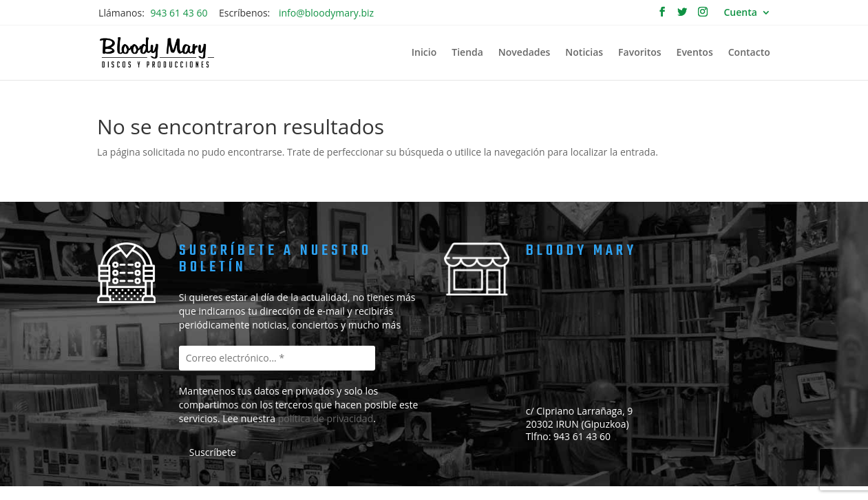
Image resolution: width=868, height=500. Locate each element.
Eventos (695, 53)
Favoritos (639, 53)
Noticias (584, 53)
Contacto (749, 53)
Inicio (424, 53)
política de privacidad (326, 418)
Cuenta (741, 13)
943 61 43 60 (179, 13)
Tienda (467, 53)
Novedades (525, 53)
